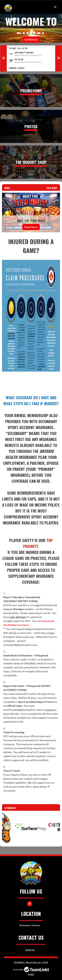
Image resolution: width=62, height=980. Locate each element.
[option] (31, 58)
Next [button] (59, 58)
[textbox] (31, 313)
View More (52, 188)
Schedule (31, 39)
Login (31, 974)
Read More (31, 227)
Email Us (30, 950)
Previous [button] (3, 58)
